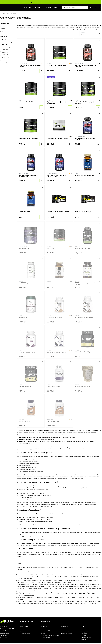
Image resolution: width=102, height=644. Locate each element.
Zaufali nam (84, 636)
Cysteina (2, 26)
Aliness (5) (5, 39)
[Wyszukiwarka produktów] (75, 8)
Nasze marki (84, 634)
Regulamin (43, 634)
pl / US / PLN (98, 2)
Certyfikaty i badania (86, 637)
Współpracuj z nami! (66, 630)
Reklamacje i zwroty (25, 634)
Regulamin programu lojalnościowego (50, 636)
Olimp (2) (4, 62)
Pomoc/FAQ (43, 632)
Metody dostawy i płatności (47, 630)
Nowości (48, 7)
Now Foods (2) (6, 60)
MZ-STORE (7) (6, 57)
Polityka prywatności (45, 637)
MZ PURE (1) (5, 55)
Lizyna (2, 31)
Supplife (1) (5, 65)
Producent (23, 632)
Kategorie (27, 7)
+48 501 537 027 (38, 2)
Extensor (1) (5, 50)
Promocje (57, 7)
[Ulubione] (42, 41)
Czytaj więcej (29, 31)
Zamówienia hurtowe (66, 632)
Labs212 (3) (5, 52)
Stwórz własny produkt (66, 634)
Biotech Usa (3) (6, 47)
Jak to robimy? (84, 639)
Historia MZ (84, 630)
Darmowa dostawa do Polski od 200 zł (10, 2)
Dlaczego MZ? (84, 632)
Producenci (38, 7)
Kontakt (90, 2)
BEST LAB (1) (5, 45)
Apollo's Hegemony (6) (8, 42)
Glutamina (3, 29)
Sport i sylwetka (6, 13)
